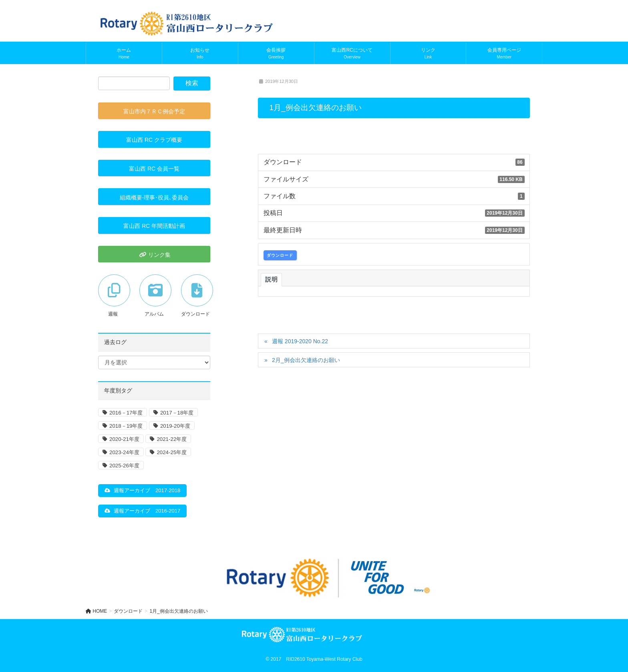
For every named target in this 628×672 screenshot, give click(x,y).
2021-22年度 (172, 439)
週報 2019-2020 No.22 (300, 341)
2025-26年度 (124, 466)
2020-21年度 (124, 439)
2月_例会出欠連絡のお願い (306, 360)
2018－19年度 (126, 426)
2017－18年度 (177, 413)
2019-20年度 (175, 426)
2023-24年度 (124, 452)
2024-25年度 (172, 452)
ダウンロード (280, 255)
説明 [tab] (271, 280)
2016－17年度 (126, 413)
